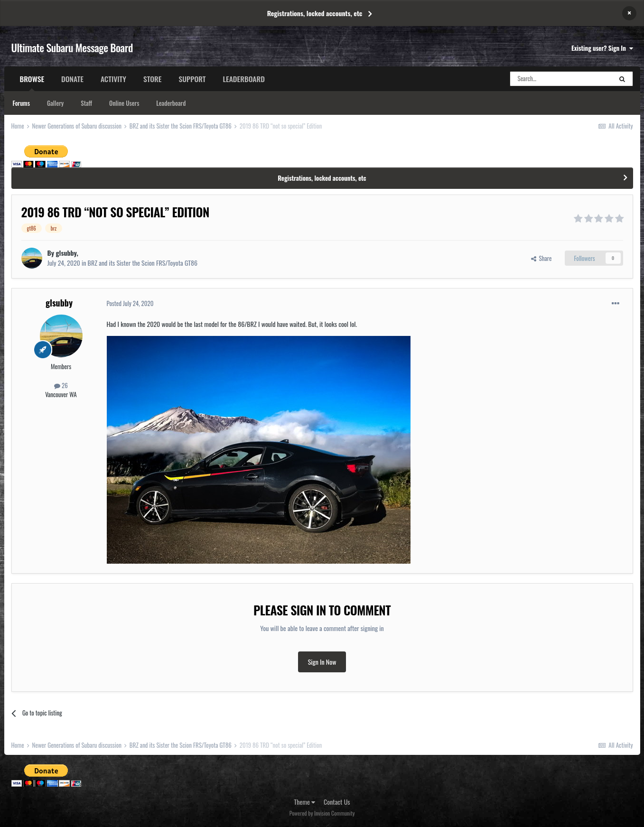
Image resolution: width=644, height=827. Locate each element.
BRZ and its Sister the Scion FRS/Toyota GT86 (143, 263)
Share (541, 258)
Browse (32, 82)
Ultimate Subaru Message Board (72, 47)
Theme (305, 802)
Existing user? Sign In (602, 48)
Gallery (55, 103)
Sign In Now (322, 662)
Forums (21, 103)
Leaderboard (171, 103)
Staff (86, 103)
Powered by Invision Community (322, 813)
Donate (72, 79)
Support (192, 79)
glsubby (66, 253)
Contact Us (337, 802)
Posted (130, 303)
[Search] (561, 79)
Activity (113, 79)
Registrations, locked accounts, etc (315, 13)
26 (61, 385)
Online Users (124, 103)
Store (153, 79)
